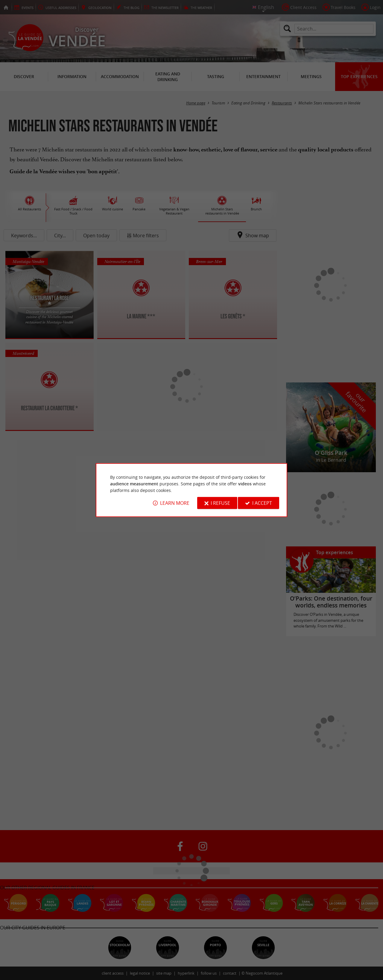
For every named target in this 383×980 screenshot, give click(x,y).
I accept (262, 503)
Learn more (175, 503)
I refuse (220, 503)
